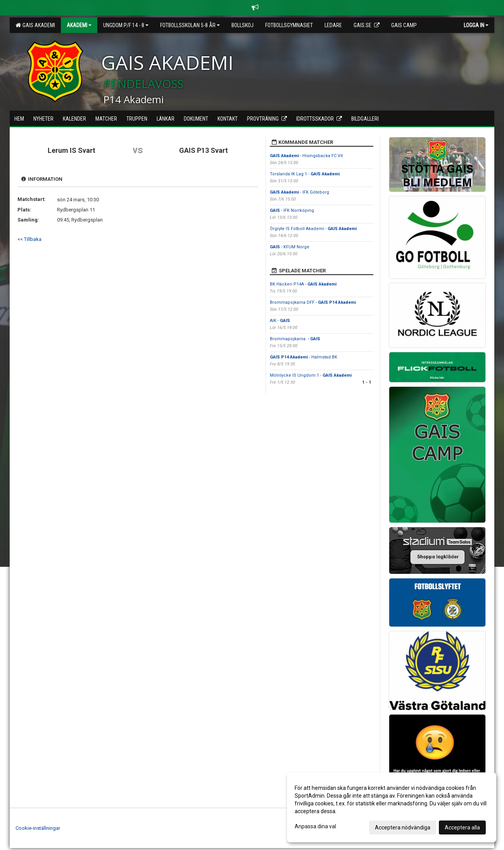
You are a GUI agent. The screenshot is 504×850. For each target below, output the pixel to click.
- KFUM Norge (290, 247)
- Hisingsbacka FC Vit (306, 156)
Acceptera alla (462, 827)
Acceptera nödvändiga (403, 827)
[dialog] (392, 807)
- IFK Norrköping (293, 210)
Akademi (79, 25)
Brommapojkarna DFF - (313, 302)
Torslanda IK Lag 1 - (305, 174)
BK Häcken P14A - (303, 284)
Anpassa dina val (315, 826)
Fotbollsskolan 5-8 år (190, 25)
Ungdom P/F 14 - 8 (126, 25)
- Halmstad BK (304, 357)
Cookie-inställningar (38, 828)
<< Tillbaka (29, 239)
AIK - (280, 321)
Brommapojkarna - (295, 339)
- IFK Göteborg (299, 192)
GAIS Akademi (35, 25)
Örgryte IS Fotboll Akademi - (313, 229)
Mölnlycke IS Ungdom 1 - (311, 375)
